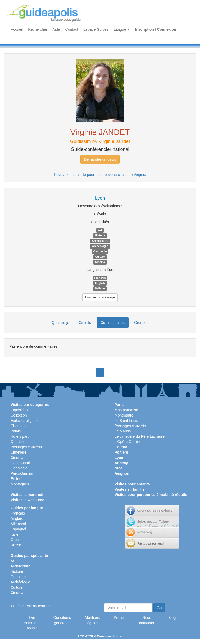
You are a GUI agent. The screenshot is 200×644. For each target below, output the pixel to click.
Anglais (17, 518)
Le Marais (123, 431)
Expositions (20, 410)
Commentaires (113, 323)
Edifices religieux (24, 421)
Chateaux (19, 426)
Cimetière (19, 452)
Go (159, 608)
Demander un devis (100, 159)
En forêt (17, 479)
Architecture (21, 566)
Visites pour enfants (132, 484)
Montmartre (124, 415)
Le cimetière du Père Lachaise (140, 436)
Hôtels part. (20, 436)
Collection (19, 415)
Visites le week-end (28, 500)
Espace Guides (96, 29)
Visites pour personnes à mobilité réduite (151, 495)
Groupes (141, 323)
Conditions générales (62, 620)
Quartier (17, 442)
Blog (172, 618)
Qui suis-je (60, 323)
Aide (56, 29)
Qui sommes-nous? (32, 623)
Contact (72, 29)
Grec (15, 540)
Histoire (17, 571)
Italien (15, 534)
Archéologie (20, 582)
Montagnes (20, 484)
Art (13, 561)
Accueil (17, 29)
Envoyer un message (100, 297)
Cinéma (17, 458)
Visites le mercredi (27, 495)
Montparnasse (126, 410)
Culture (17, 587)
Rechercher (38, 29)
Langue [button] (122, 29)
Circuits (85, 323)
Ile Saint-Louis (126, 421)
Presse (120, 618)
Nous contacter (147, 620)
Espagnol (18, 529)
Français (18, 513)
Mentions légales (92, 620)
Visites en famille (129, 489)
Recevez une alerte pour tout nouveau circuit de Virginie (100, 175)
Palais (16, 431)
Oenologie (19, 468)
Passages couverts (26, 447)
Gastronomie (21, 463)
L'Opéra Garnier (128, 442)
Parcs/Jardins (22, 473)
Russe (16, 545)
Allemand (18, 524)
